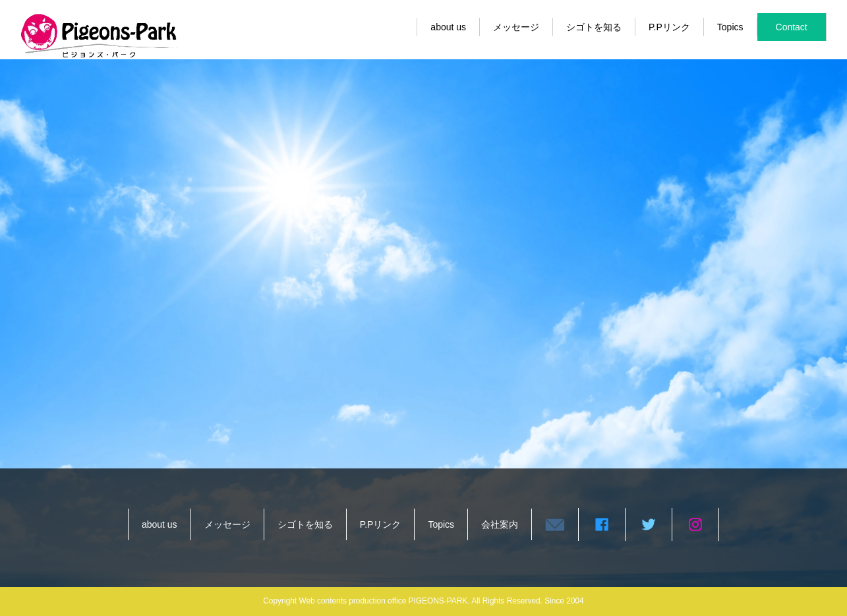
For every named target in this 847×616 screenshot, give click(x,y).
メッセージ (516, 27)
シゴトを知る (594, 27)
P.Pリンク (669, 27)
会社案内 (500, 524)
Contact (792, 27)
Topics (730, 27)
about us (448, 27)
